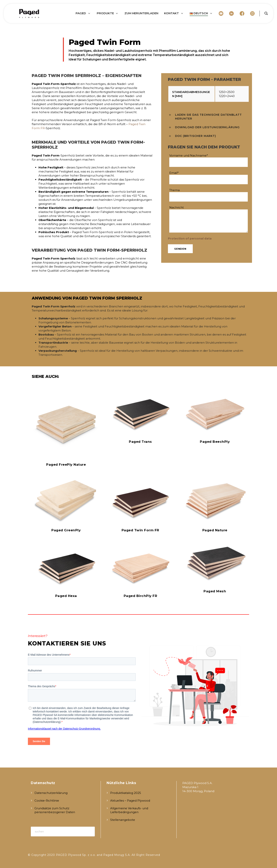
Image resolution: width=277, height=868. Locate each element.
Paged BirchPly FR (141, 596)
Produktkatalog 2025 (126, 793)
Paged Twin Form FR (140, 530)
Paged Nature (215, 530)
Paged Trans (140, 442)
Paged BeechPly (215, 442)
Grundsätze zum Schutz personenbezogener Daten (55, 810)
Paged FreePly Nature (66, 465)
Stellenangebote (123, 820)
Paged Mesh (215, 591)
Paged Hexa (66, 596)
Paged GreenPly (66, 530)
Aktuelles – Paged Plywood (130, 801)
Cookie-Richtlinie (47, 801)
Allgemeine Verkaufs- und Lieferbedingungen (129, 810)
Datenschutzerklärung (51, 793)
